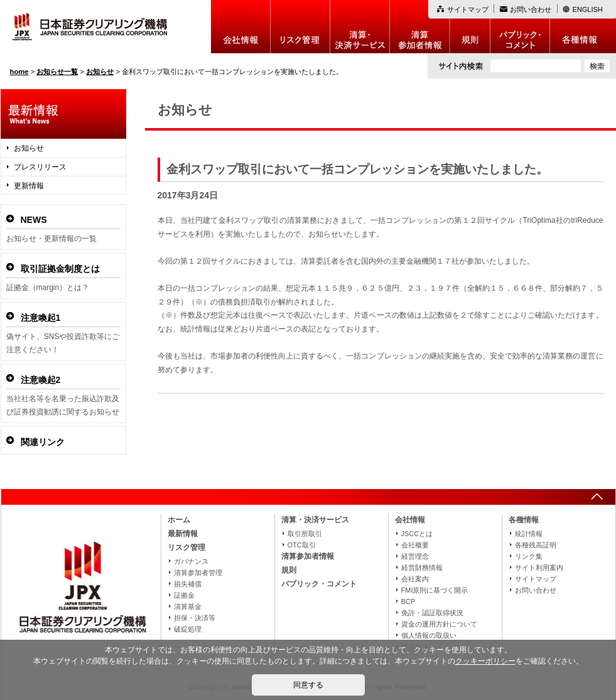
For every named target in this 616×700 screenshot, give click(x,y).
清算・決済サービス (315, 520)
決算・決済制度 (360, 27)
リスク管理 (300, 27)
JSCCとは (417, 534)
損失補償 (188, 584)
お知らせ (29, 148)
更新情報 (29, 186)
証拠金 (184, 595)
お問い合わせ (531, 9)
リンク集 (529, 556)
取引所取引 (305, 534)
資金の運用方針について (439, 624)
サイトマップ (468, 9)
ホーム (179, 520)
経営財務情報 (422, 568)
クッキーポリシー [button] (485, 661)
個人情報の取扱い (429, 635)
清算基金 (188, 606)
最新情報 (183, 534)
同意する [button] (308, 685)
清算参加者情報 (420, 27)
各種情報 (583, 27)
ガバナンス (191, 561)
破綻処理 (188, 629)
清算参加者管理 (198, 573)
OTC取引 (302, 545)
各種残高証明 (536, 545)
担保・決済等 (195, 618)
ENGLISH (588, 9)
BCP (408, 601)
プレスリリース (40, 167)
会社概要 (415, 545)
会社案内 (415, 579)
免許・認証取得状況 (432, 613)
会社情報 (241, 27)
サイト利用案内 (539, 568)
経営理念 (415, 556)
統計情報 (529, 534)
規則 (470, 27)
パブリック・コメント (520, 27)
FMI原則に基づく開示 (435, 590)
